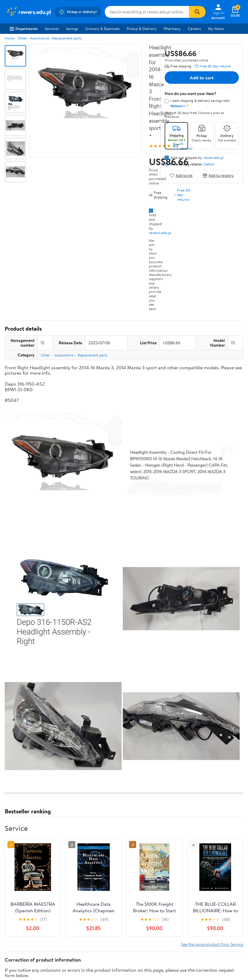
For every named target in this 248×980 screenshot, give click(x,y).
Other (22, 38)
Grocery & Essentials (102, 29)
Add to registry (218, 175)
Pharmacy (172, 29)
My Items (216, 29)
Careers (194, 29)
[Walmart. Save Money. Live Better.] (28, 12)
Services (52, 29)
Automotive (40, 38)
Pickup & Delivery (142, 29)
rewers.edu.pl (160, 233)
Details (209, 164)
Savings (72, 29)
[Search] (197, 12)
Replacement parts (67, 38)
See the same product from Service (212, 944)
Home (9, 38)
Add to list (181, 175)
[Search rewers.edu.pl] (147, 12)
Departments (24, 29)
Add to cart (202, 78)
